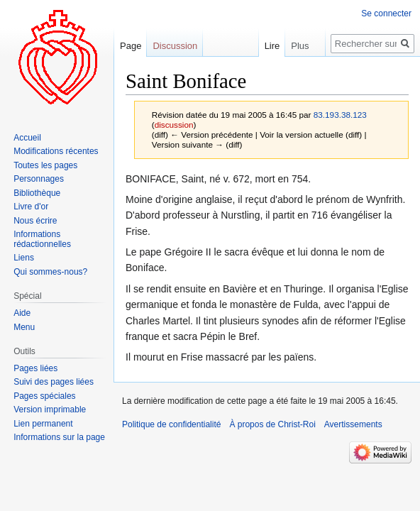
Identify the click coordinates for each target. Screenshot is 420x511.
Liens (24, 258)
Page (131, 46)
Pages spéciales (44, 396)
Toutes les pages (45, 165)
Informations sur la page (59, 437)
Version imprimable (50, 410)
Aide (22, 313)
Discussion (175, 46)
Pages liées (35, 368)
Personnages (39, 179)
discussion (174, 125)
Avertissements (353, 424)
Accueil (27, 138)
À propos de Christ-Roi (272, 424)
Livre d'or (31, 207)
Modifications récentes (56, 151)
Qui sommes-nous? (50, 272)
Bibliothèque (37, 193)
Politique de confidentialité (171, 424)
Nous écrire (35, 221)
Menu (24, 327)
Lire (262, 46)
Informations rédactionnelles (42, 239)
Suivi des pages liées (54, 382)
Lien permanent (43, 424)
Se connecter (386, 13)
